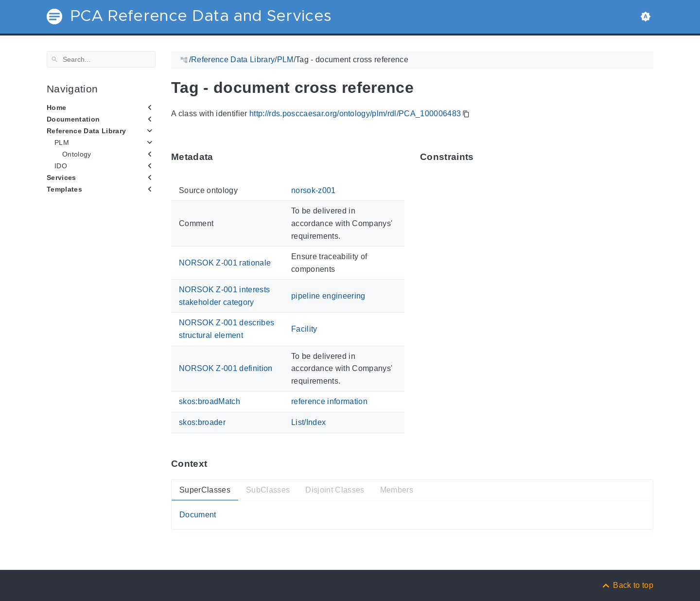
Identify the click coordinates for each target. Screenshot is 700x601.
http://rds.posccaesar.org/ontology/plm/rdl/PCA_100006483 (355, 114)
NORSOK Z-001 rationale (225, 263)
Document (198, 515)
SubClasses (268, 489)
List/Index (308, 422)
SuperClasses (205, 489)
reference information (329, 401)
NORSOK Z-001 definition (226, 368)
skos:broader (202, 422)
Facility (304, 329)
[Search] (101, 59)
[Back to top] (627, 585)
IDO (61, 166)
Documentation (73, 119)
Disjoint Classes (335, 489)
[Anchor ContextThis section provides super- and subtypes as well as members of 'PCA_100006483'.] (214, 464)
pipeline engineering (328, 296)
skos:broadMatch (210, 401)
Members (397, 489)
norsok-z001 (314, 190)
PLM (62, 142)
